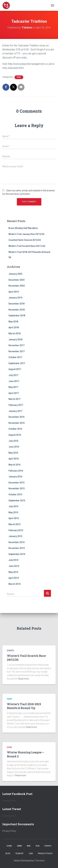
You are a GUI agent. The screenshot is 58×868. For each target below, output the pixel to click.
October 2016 (15, 429)
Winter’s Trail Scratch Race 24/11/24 (27, 246)
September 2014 (17, 554)
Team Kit (19, 853)
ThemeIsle (40, 861)
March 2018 (14, 333)
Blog (8, 853)
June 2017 (14, 381)
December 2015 (16, 483)
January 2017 (15, 411)
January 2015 (15, 536)
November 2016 (17, 423)
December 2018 (16, 304)
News (19, 77)
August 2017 (15, 369)
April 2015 (14, 518)
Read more (23, 679)
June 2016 (14, 447)
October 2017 (15, 357)
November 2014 (17, 548)
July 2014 (13, 560)
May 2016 (13, 453)
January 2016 (15, 477)
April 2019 (14, 292)
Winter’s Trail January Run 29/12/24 (26, 234)
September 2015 (17, 501)
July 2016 (13, 441)
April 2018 (14, 327)
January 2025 (15, 274)
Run (38, 846)
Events (10, 651)
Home (9, 846)
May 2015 (13, 512)
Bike (29, 846)
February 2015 (16, 530)
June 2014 (14, 566)
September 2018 (17, 316)
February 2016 (16, 471)
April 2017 (14, 393)
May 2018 (13, 322)
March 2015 (14, 524)
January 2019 (15, 298)
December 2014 (16, 542)
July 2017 (13, 375)
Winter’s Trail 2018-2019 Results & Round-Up (24, 706)
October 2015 (15, 494)
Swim (19, 846)
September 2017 (17, 363)
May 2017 (13, 387)
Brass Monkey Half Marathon (23, 228)
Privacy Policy (9, 831)
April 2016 (14, 459)
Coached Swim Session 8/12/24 (25, 240)
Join (31, 853)
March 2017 (14, 399)
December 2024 (16, 280)
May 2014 (13, 572)
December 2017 (16, 345)
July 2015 (13, 506)
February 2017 (16, 405)
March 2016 (14, 465)
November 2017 (17, 351)
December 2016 (16, 417)
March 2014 (14, 584)
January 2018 (15, 340)
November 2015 (17, 488)
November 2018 (17, 310)
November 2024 (17, 286)
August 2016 (15, 435)
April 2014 (14, 578)
